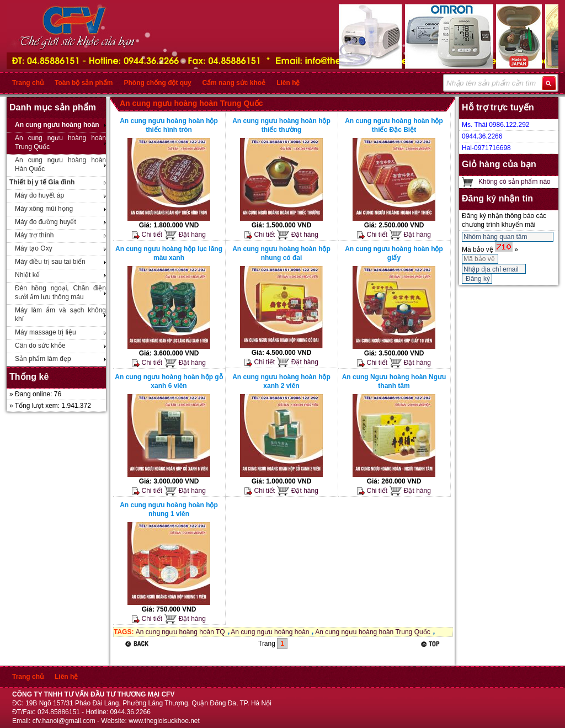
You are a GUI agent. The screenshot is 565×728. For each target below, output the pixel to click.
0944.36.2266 (482, 136)
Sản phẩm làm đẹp (43, 359)
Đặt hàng (185, 235)
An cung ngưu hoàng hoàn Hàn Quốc (60, 164)
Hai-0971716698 (486, 148)
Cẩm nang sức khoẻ (234, 83)
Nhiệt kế (27, 275)
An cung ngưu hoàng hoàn (57, 125)
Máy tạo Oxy (34, 248)
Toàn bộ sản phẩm (84, 83)
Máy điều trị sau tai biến (50, 262)
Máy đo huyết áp (39, 195)
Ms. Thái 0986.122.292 (496, 125)
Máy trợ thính (34, 235)
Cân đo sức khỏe (40, 346)
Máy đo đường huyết (46, 222)
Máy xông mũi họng (44, 209)
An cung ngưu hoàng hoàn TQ (180, 632)
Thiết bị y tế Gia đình (42, 182)
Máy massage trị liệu (46, 332)
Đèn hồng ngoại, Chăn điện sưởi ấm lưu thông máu (60, 293)
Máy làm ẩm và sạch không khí (60, 315)
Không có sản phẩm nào (515, 182)
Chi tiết (147, 235)
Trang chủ (28, 83)
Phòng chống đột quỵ (157, 83)
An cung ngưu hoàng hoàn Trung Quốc (60, 142)
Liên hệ (288, 83)
